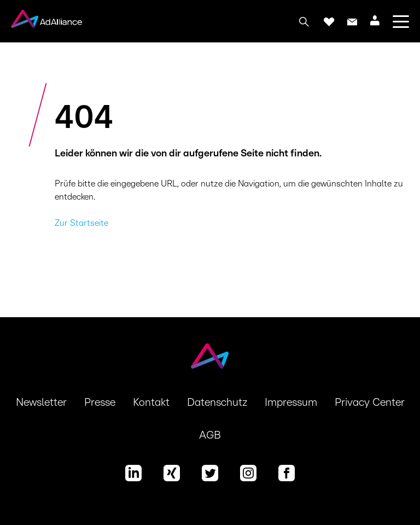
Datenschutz (217, 402)
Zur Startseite (81, 223)
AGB (210, 435)
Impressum (291, 402)
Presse (100, 402)
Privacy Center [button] (370, 402)
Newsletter (41, 402)
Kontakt (151, 402)
